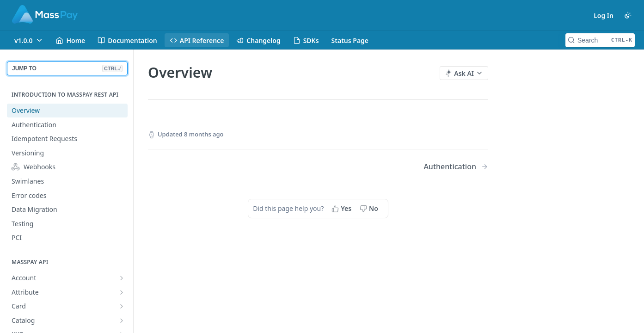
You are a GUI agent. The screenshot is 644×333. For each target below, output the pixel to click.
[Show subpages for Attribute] (122, 292)
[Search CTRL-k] (600, 40)
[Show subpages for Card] (122, 306)
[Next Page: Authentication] (456, 167)
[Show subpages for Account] (122, 278)
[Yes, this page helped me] (342, 209)
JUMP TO (67, 68)
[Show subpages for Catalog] (122, 321)
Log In (604, 15)
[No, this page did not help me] (370, 209)
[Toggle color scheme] (628, 15)
